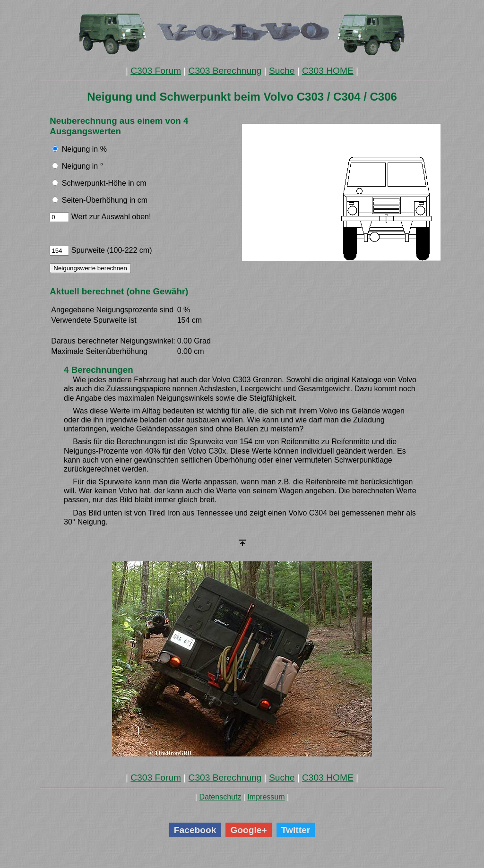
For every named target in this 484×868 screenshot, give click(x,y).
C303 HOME (328, 71)
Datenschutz (220, 797)
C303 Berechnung (225, 71)
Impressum (266, 797)
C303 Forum (156, 71)
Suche (282, 71)
